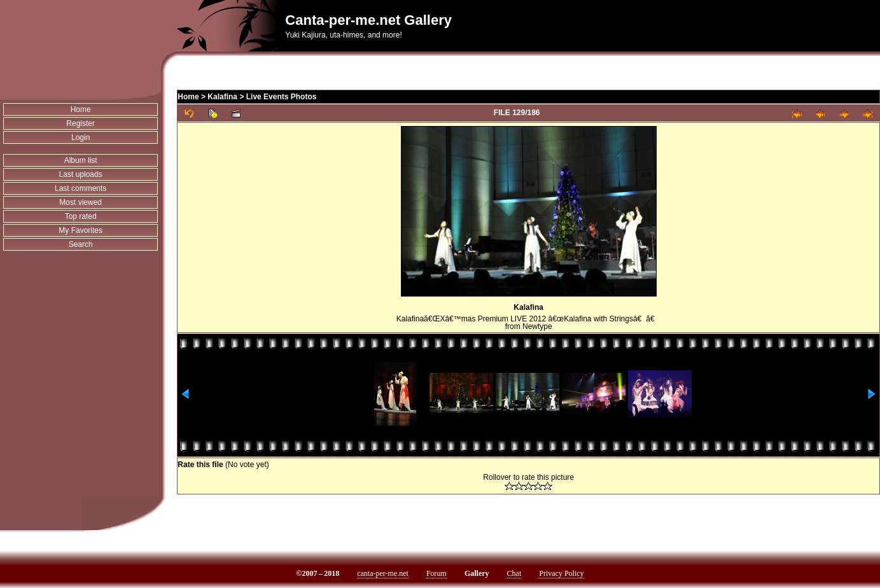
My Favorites (80, 230)
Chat (514, 573)
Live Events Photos (282, 97)
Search (81, 244)
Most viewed (80, 202)
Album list (81, 160)
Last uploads (81, 174)
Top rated (81, 216)
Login (80, 137)
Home (81, 109)
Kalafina (222, 97)
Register (80, 123)
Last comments (80, 188)
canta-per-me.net (383, 573)
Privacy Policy (561, 573)
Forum (437, 573)
